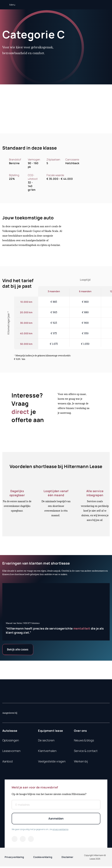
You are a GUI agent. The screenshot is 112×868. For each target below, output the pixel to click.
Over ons (80, 732)
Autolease (10, 732)
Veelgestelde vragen (52, 762)
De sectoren (46, 741)
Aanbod (8, 762)
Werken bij (81, 762)
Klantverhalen (47, 752)
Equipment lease (50, 732)
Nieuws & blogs (84, 741)
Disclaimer (67, 859)
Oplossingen (11, 741)
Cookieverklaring (43, 859)
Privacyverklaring (14, 859)
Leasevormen (11, 752)
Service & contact (86, 752)
